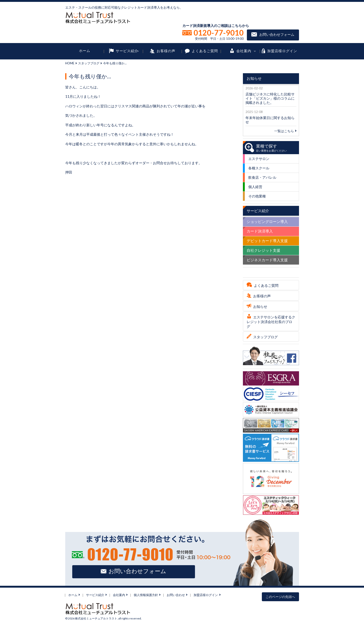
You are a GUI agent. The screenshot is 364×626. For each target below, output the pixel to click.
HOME (70, 63)
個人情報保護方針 (146, 595)
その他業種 (257, 196)
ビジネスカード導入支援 (267, 260)
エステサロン (259, 159)
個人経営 (255, 187)
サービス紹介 (127, 51)
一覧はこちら (285, 131)
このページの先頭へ (280, 597)
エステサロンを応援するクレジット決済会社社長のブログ (271, 322)
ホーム (85, 51)
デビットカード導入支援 (267, 241)
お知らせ (260, 306)
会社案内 (244, 51)
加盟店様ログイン (282, 51)
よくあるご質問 (205, 51)
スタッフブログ (89, 63)
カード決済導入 (260, 231)
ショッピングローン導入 (267, 221)
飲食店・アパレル (262, 177)
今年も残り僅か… (90, 76)
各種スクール (259, 168)
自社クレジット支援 (263, 250)
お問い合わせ (176, 595)
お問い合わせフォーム (277, 34)
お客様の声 (166, 51)
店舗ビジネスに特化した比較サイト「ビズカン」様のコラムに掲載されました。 (270, 98)
